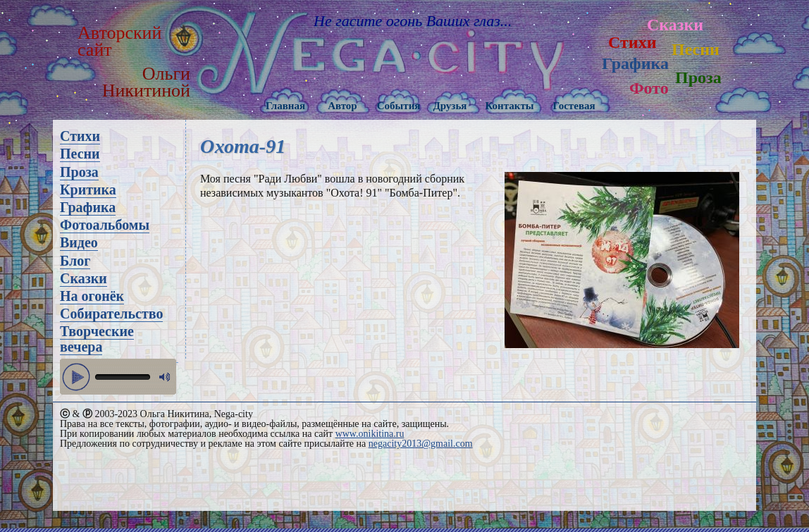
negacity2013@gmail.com (421, 444)
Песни (696, 49)
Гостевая (574, 106)
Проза (698, 78)
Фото (649, 88)
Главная (285, 106)
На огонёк (92, 296)
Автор (342, 106)
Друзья (450, 106)
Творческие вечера (97, 339)
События (399, 106)
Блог (75, 261)
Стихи (632, 42)
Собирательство (111, 314)
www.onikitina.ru (370, 434)
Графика (635, 63)
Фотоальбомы (105, 225)
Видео (79, 242)
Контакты (509, 106)
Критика (88, 190)
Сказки (675, 25)
